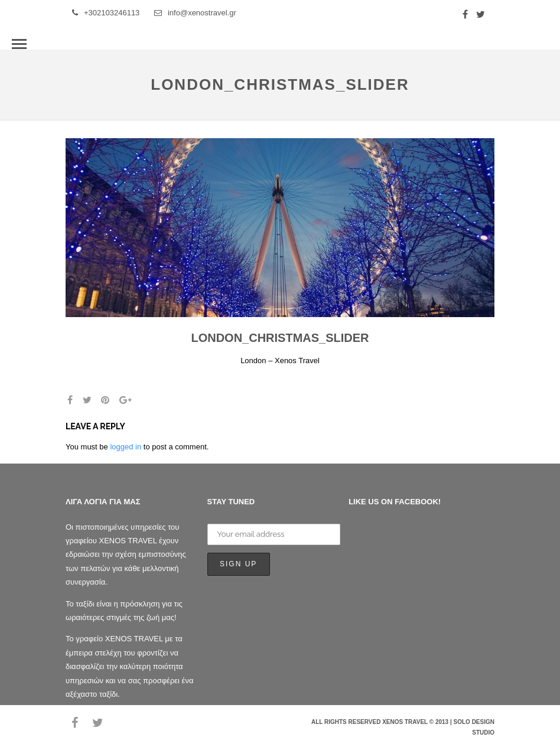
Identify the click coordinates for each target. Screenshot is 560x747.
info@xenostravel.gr (195, 13)
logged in (126, 447)
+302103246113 (106, 13)
